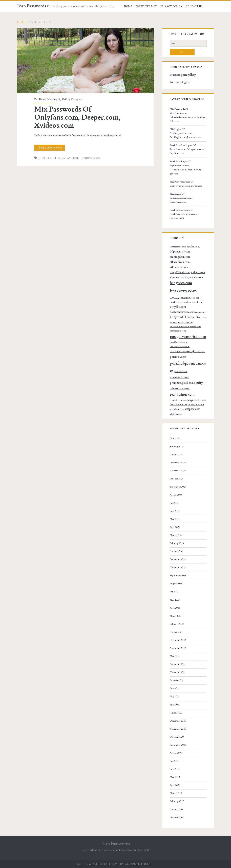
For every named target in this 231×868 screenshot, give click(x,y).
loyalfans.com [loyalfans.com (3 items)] (199, 317)
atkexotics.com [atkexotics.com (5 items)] (179, 267)
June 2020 (175, 769)
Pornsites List (146, 6)
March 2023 (176, 616)
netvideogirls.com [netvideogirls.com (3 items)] (179, 342)
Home (128, 6)
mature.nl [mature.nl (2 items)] (173, 323)
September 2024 (178, 487)
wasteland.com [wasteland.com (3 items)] (177, 409)
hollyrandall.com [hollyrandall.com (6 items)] (181, 317)
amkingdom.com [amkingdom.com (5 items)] (180, 257)
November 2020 (178, 729)
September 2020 (178, 745)
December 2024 (178, 463)
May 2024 (175, 519)
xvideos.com (91, 158)
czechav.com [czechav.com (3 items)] (176, 302)
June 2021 (175, 688)
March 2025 (176, 439)
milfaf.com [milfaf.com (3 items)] (196, 327)
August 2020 (176, 753)
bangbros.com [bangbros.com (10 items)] (181, 283)
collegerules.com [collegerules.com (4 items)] (190, 298)
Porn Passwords (32, 6)
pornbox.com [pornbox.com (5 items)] (178, 357)
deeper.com (47, 158)
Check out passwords (49, 148)
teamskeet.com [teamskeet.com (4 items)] (178, 400)
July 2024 (174, 503)
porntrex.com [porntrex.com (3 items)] (181, 372)
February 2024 (177, 543)
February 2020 (177, 801)
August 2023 (176, 584)
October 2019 (177, 818)
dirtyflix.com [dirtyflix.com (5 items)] (178, 307)
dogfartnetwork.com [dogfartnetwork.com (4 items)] (181, 312)
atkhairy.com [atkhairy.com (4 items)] (198, 272)
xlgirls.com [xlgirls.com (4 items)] (176, 414)
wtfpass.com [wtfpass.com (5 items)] (193, 409)
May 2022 (175, 656)
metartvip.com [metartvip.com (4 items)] (185, 322)
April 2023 (175, 608)
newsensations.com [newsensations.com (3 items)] (180, 347)
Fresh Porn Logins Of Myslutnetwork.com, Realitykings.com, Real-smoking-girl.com (186, 168)
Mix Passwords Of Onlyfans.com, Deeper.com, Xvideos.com (86, 61)
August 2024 (176, 495)
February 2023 (177, 624)
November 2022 (178, 648)
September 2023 (178, 576)
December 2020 (178, 721)
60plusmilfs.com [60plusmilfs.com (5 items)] (180, 252)
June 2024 (175, 511)
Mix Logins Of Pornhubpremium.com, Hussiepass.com (181, 198)
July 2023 (174, 592)
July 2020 (174, 761)
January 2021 (176, 713)
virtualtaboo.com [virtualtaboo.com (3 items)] (196, 404)
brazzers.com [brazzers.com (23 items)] (183, 291)
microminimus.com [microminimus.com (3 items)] (180, 327)
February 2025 (177, 447)
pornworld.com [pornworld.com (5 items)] (180, 377)
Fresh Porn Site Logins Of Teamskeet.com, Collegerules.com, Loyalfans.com (187, 149)
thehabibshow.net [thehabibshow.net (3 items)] (178, 404)
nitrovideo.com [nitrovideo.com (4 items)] (178, 351)
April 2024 (175, 527)
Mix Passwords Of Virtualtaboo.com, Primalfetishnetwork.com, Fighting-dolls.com (187, 115)
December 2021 (178, 664)
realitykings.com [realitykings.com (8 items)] (182, 394)
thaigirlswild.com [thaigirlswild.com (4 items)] (196, 400)
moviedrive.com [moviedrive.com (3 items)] (178, 331)
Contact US (194, 6)
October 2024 (177, 479)
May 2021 (175, 697)
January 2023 (176, 632)
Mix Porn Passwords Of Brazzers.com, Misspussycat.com (186, 184)
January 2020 (176, 810)
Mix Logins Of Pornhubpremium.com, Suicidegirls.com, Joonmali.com (185, 133)
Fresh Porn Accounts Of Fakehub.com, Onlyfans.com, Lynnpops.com (184, 214)
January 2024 (176, 551)
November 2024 (178, 471)
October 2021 (176, 680)
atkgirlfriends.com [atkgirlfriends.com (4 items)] (180, 272)
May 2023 (175, 600)
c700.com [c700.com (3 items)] (175, 298)
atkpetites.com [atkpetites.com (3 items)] (177, 277)
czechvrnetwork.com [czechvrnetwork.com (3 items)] (193, 302)
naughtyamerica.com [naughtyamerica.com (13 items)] (188, 337)
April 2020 (175, 785)
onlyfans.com (69, 158)
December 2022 (178, 640)
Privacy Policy (171, 6)
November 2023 (178, 568)
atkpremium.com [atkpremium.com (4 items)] (194, 277)
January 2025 (176, 455)
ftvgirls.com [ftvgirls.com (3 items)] (199, 312)
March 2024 (176, 535)
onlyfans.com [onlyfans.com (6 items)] (196, 351)
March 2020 (176, 793)
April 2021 (175, 705)
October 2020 (177, 737)
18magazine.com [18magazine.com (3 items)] (178, 247)
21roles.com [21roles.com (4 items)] (193, 247)
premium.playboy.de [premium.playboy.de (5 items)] (182, 383)
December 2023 (178, 559)
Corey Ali (77, 99)
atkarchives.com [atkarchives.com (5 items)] (180, 262)
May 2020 (175, 777)
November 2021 (178, 672)
